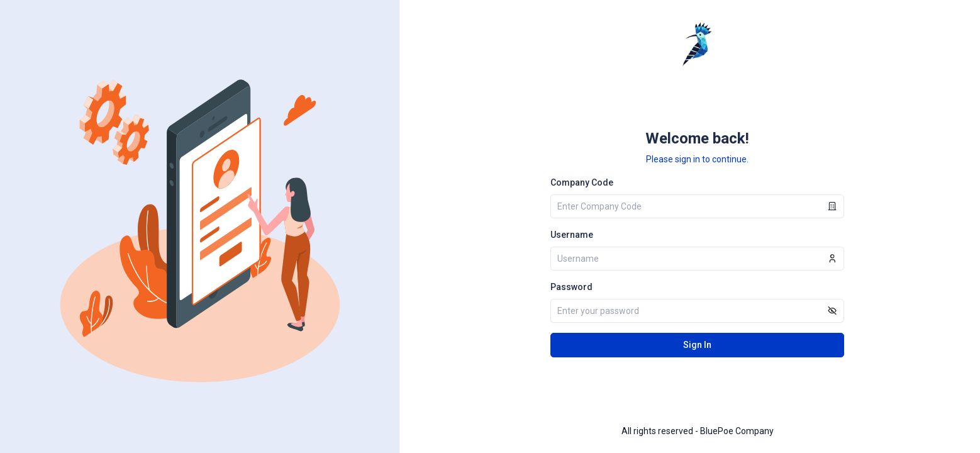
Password (571, 287)
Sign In (697, 345)
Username (572, 235)
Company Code (582, 182)
